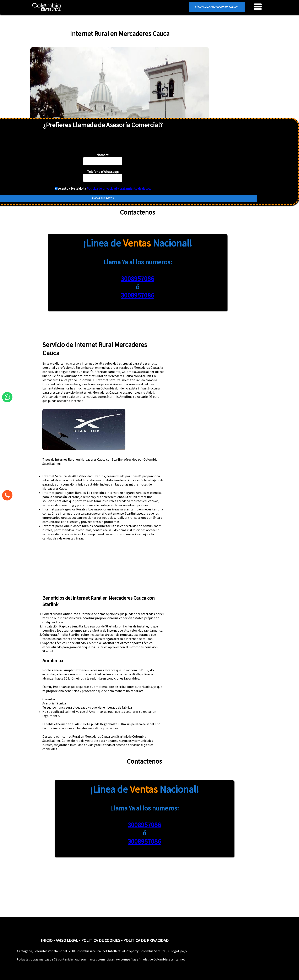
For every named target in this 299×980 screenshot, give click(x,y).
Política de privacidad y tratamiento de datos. (119, 188)
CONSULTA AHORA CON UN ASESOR (217, 7)
